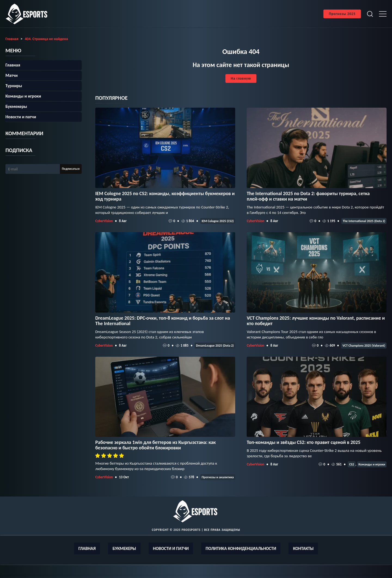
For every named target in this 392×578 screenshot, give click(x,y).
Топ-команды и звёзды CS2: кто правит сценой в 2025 (304, 442)
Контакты (303, 548)
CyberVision (104, 221)
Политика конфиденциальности (241, 548)
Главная (13, 65)
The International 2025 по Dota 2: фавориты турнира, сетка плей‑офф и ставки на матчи (308, 196)
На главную (241, 78)
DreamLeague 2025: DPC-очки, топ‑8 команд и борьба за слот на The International (163, 321)
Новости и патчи (21, 117)
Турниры (14, 86)
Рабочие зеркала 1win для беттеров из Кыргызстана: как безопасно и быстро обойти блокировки (155, 445)
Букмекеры (16, 106)
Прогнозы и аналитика (218, 477)
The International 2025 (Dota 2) (364, 221)
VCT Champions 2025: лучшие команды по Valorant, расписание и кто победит (316, 321)
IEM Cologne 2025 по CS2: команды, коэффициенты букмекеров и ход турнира (165, 196)
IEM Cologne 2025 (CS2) (218, 221)
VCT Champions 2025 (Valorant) (364, 346)
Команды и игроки (372, 464)
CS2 (351, 464)
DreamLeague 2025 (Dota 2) (215, 346)
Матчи (12, 75)
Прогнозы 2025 (342, 14)
